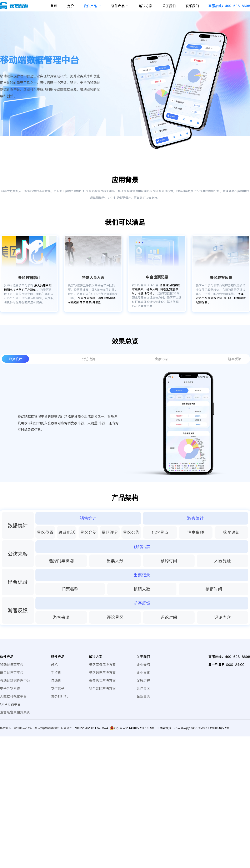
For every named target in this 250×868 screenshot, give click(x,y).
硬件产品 (120, 6)
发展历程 (143, 680)
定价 (70, 6)
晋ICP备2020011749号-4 (91, 728)
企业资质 (143, 696)
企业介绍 (143, 665)
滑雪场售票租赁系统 (15, 712)
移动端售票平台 (12, 665)
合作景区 (143, 688)
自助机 (56, 680)
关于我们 (169, 6)
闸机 (54, 665)
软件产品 (92, 6)
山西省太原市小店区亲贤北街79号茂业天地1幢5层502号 (193, 728)
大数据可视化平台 (13, 696)
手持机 (56, 673)
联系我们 (192, 6)
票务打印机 (59, 696)
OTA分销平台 (10, 704)
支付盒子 (58, 688)
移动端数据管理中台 (15, 680)
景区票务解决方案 (102, 665)
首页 (54, 6)
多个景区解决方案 (102, 688)
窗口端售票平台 (12, 673)
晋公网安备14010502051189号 (134, 728)
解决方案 (146, 6)
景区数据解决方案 (102, 673)
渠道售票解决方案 (102, 680)
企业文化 (143, 673)
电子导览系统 (10, 688)
